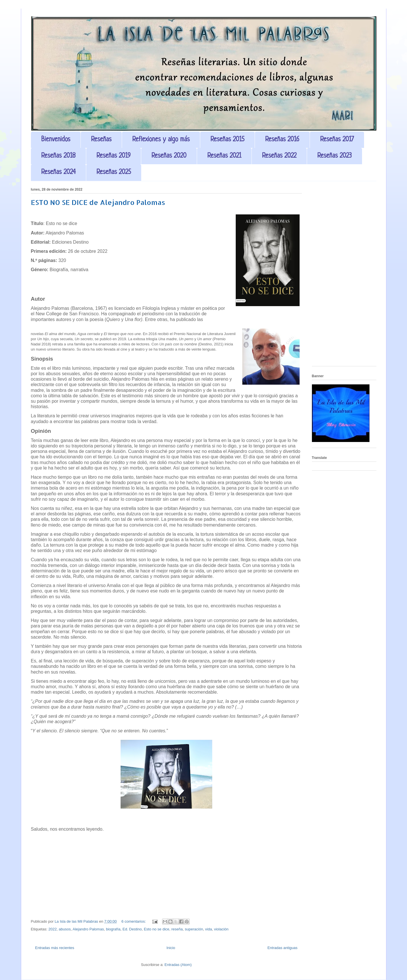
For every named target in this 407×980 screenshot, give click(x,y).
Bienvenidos (56, 140)
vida (209, 929)
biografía (113, 929)
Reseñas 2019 (114, 156)
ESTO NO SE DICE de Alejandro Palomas (98, 202)
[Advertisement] (344, 276)
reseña (177, 929)
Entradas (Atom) (178, 965)
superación (194, 929)
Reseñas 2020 (169, 156)
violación (221, 929)
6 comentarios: (134, 921)
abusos (65, 929)
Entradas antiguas (283, 948)
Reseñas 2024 (58, 172)
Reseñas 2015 (227, 140)
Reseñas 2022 (279, 156)
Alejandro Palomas (88, 929)
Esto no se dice (157, 929)
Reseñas (101, 140)
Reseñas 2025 (114, 172)
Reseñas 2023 (335, 156)
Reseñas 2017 (337, 140)
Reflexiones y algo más (161, 140)
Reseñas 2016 (282, 140)
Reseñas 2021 (224, 156)
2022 (53, 929)
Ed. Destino (132, 929)
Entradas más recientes (55, 948)
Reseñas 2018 (58, 156)
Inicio (171, 948)
